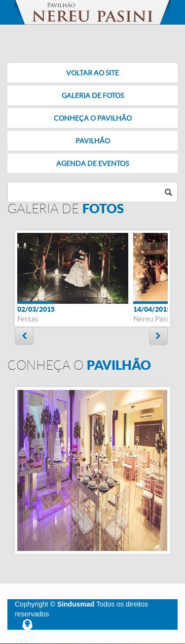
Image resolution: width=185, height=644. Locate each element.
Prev (24, 336)
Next (159, 336)
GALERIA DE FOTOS (93, 96)
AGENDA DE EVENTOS (92, 163)
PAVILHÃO (93, 141)
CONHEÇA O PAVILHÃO (93, 118)
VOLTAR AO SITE (92, 73)
